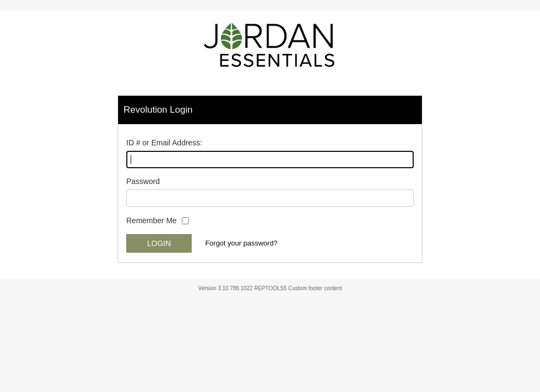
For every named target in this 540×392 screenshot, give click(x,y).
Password (143, 181)
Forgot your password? (241, 243)
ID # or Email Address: (164, 143)
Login (159, 243)
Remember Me (152, 220)
